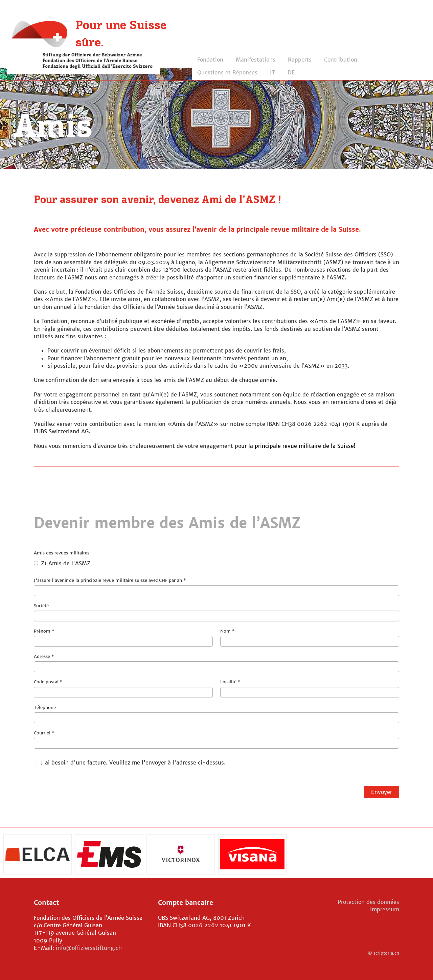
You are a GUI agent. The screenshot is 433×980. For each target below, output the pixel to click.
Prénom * (123, 637)
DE (291, 72)
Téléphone (216, 714)
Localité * (310, 688)
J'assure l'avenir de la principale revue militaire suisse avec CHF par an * (216, 587)
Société (216, 612)
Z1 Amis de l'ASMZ (62, 563)
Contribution (341, 60)
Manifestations (256, 60)
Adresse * (216, 663)
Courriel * (216, 739)
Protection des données (368, 902)
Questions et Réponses (227, 72)
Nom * (310, 637)
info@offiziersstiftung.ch (89, 948)
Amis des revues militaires (216, 560)
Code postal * (123, 688)
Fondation (210, 60)
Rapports (300, 60)
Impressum (385, 909)
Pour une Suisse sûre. (121, 35)
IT (272, 72)
